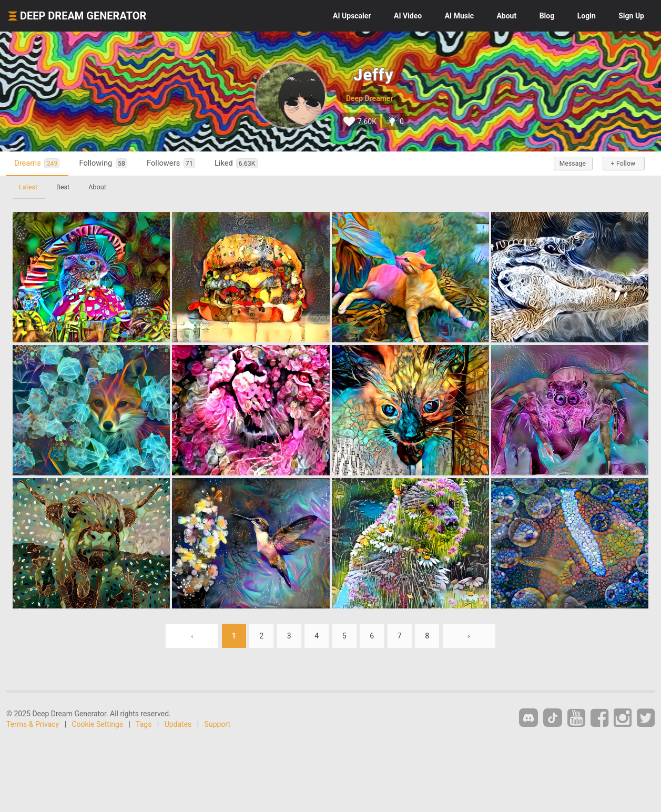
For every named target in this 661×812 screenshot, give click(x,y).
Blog (547, 16)
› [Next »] (469, 636)
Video (408, 16)
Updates (178, 724)
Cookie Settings (98, 724)
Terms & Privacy (33, 724)
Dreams (37, 163)
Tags (144, 724)
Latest (28, 187)
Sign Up (631, 16)
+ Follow (623, 164)
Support (217, 724)
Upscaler (352, 16)
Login (587, 16)
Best (63, 187)
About (506, 16)
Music (459, 16)
